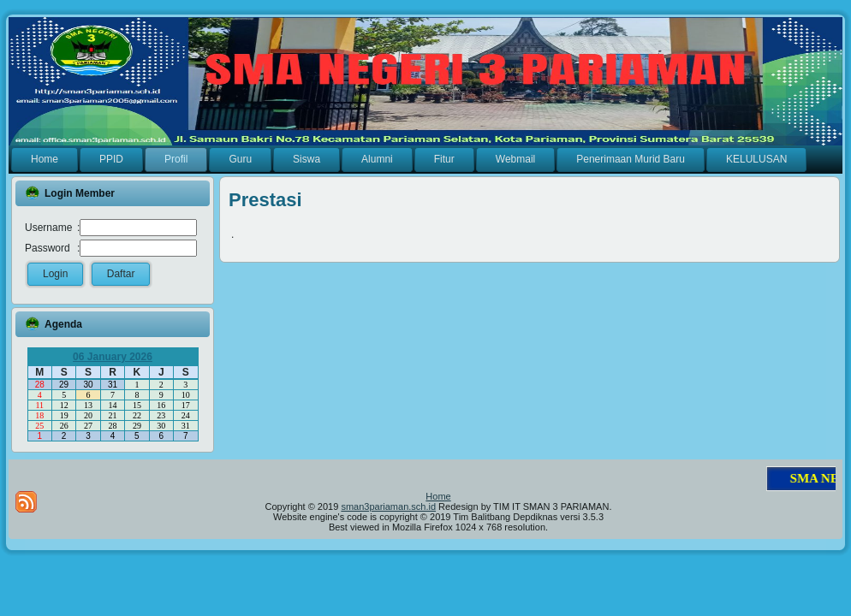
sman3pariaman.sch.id (388, 506)
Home (438, 496)
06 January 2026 (113, 357)
